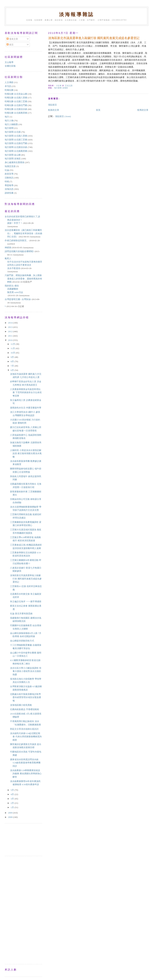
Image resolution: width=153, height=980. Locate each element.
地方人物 (9, 121)
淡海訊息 (9, 189)
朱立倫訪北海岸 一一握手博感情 (26, 601)
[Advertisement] (20, 839)
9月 (13, 357)
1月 (13, 807)
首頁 (98, 110)
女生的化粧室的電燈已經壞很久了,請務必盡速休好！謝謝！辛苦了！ (22, 220)
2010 (10, 340)
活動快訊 (9, 178)
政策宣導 (9, 174)
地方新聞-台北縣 (13, 132)
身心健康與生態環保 (15, 162)
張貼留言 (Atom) (63, 116)
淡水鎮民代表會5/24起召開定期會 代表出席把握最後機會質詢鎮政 (26, 737)
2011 (10, 336)
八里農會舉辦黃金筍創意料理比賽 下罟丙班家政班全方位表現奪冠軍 (26, 393)
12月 (13, 344)
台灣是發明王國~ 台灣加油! (18, 299)
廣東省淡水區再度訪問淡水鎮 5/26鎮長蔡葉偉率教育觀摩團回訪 (25, 763)
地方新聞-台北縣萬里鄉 (16, 151)
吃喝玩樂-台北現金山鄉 (16, 94)
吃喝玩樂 (9, 90)
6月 (13, 370)
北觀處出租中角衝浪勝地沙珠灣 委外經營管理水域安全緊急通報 (25, 697)
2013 (10, 327)
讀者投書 (9, 193)
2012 (10, 331)
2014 (10, 323)
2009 (10, 813)
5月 (13, 790)
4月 (13, 794)
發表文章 (12, 39)
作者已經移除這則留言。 (17, 240)
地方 (7, 117)
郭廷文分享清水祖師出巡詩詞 (24, 729)
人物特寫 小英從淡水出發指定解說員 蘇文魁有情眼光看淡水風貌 (26, 453)
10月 (13, 353)
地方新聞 (9, 128)
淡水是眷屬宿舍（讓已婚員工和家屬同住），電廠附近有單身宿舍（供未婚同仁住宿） (23, 233)
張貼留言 (53, 105)
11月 (13, 348)
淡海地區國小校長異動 (21, 705)
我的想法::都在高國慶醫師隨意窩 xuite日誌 (14, 289)
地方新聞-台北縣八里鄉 (16, 136)
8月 (13, 361)
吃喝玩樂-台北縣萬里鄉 (16, 113)
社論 (7, 170)
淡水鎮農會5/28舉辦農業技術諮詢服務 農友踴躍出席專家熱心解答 (26, 774)
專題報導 (9, 185)
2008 (10, 817)
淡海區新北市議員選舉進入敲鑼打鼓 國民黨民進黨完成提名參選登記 (26, 579)
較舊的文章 (143, 110)
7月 (13, 366)
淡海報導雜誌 (76, 14)
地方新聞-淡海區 (61, 88)
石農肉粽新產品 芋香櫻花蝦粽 (24, 709)
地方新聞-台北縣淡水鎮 (16, 147)
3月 (13, 799)
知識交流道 (10, 166)
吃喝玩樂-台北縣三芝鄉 (16, 101)
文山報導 (9, 62)
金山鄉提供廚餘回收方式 (22, 641)
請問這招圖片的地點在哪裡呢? (19, 251)
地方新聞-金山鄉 (13, 155)
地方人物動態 (11, 124)
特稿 (7, 182)
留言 (10, 45)
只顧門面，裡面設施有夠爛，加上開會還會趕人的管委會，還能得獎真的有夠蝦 (23, 279)
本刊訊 (8, 86)
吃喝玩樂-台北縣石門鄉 (16, 105)
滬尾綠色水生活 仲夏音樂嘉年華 (26, 408)
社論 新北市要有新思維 (21, 614)
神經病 (8, 248)
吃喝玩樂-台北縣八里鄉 (16, 98)
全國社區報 (10, 66)
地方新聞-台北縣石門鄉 (16, 143)
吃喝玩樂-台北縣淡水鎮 (16, 109)
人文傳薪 (9, 82)
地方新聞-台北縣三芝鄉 (16, 140)
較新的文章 (54, 110)
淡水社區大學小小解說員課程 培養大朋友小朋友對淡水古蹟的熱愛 (26, 671)
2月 (13, 803)
